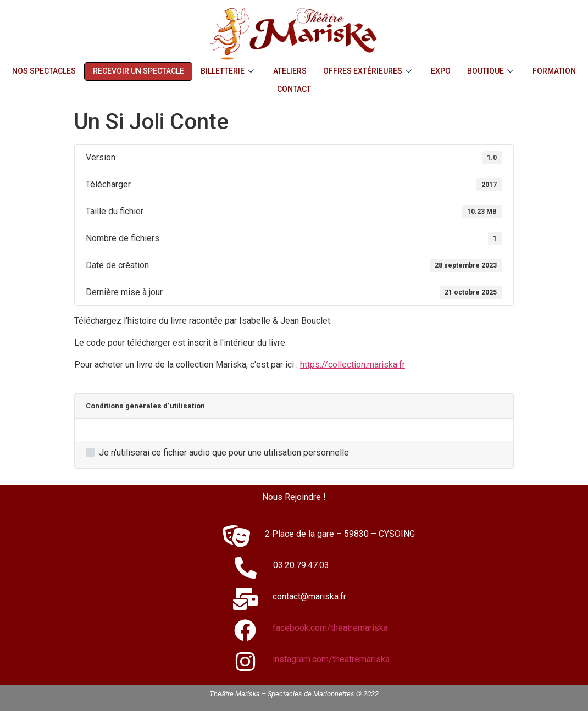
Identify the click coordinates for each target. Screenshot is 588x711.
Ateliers (290, 71)
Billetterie (229, 71)
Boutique (492, 71)
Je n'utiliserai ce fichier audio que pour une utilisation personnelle (217, 453)
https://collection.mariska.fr (353, 365)
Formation (555, 71)
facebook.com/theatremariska (330, 628)
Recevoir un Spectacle (138, 71)
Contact (294, 89)
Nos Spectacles (44, 71)
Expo (441, 71)
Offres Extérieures (369, 71)
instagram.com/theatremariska (331, 659)
